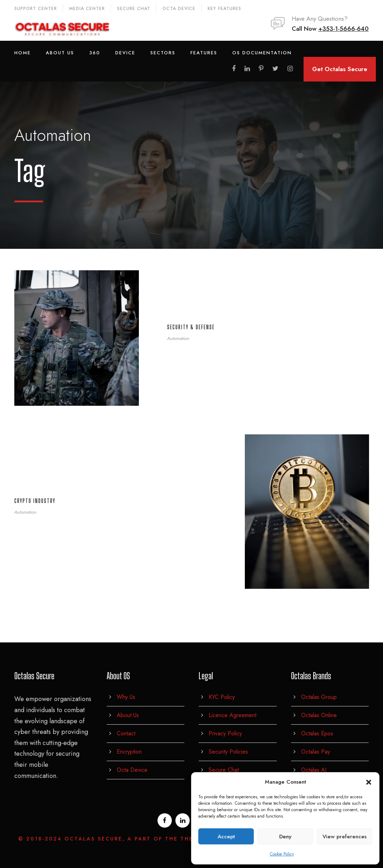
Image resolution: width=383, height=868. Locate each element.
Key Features (224, 9)
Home (23, 53)
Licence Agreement (232, 715)
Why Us (126, 697)
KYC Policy (222, 697)
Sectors (163, 53)
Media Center (87, 9)
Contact (126, 733)
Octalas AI (314, 770)
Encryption (129, 752)
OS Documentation (262, 53)
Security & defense (191, 327)
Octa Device (179, 9)
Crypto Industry (35, 501)
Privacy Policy (225, 733)
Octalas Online (319, 715)
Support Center (36, 9)
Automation (178, 338)
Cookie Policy (282, 854)
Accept (226, 837)
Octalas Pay (316, 752)
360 (95, 53)
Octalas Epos (317, 733)
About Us (60, 53)
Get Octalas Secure (340, 69)
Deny (285, 837)
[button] (369, 782)
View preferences (345, 837)
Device (125, 53)
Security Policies (228, 752)
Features (204, 53)
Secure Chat (134, 9)
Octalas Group (319, 697)
